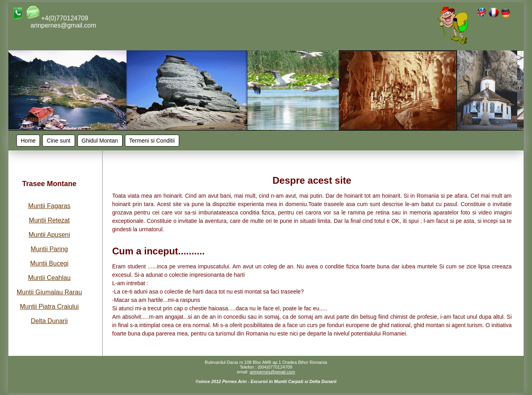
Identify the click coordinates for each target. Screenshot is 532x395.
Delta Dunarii (49, 321)
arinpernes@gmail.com (272, 372)
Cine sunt (58, 141)
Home (28, 141)
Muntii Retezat (49, 220)
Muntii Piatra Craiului (49, 307)
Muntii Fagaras (49, 206)
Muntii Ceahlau (49, 278)
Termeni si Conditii (152, 141)
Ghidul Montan (100, 141)
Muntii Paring (49, 249)
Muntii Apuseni (49, 235)
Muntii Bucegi (49, 263)
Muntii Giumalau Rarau (49, 292)
